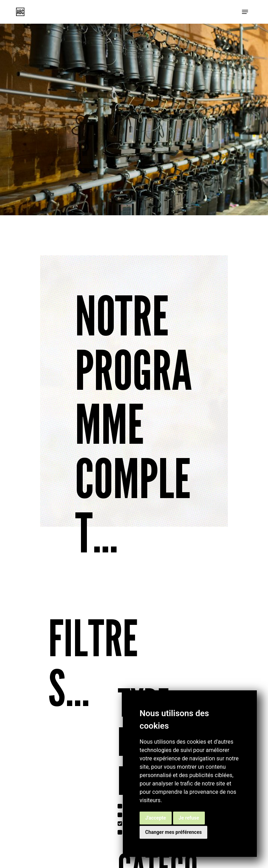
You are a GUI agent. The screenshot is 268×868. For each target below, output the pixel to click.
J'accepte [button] (156, 818)
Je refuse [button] (189, 818)
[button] (245, 12)
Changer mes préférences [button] (173, 832)
